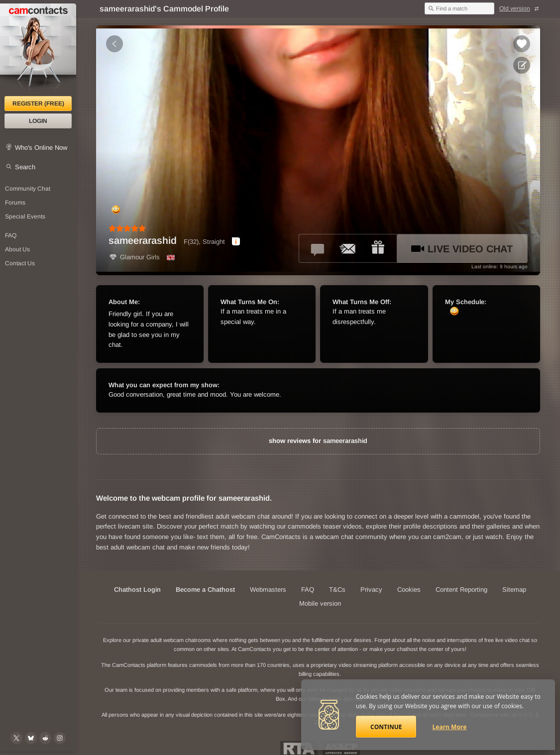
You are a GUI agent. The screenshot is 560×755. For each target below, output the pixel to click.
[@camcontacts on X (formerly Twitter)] (16, 738)
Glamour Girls (134, 257)
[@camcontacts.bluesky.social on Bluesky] (31, 738)
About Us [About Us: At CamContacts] (17, 249)
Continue (386, 727)
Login (38, 121)
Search (25, 167)
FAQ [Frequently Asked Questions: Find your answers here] (11, 235)
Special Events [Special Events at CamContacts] (25, 216)
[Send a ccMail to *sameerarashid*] (348, 248)
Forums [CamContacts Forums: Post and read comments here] (15, 203)
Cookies (409, 590)
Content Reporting (461, 590)
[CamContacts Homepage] (38, 50)
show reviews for (318, 441)
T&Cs (337, 590)
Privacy (371, 590)
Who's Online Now (41, 148)
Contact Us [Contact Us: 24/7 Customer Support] (20, 263)
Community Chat (28, 189)
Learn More (450, 727)
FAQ (308, 590)
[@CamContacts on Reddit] (45, 738)
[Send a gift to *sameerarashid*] (378, 248)
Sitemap (514, 590)
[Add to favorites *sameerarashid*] (522, 44)
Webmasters (268, 590)
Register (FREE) (38, 104)
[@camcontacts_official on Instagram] (60, 738)
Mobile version (320, 603)
